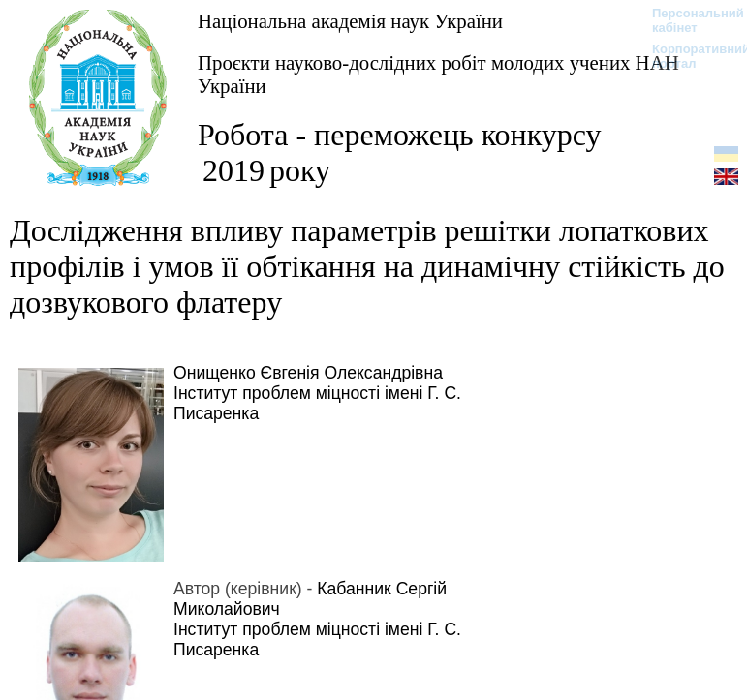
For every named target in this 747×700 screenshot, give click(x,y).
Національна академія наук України (350, 21)
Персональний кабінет (688, 20)
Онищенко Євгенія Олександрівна (308, 373)
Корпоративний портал (688, 56)
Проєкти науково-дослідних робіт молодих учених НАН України (438, 74)
